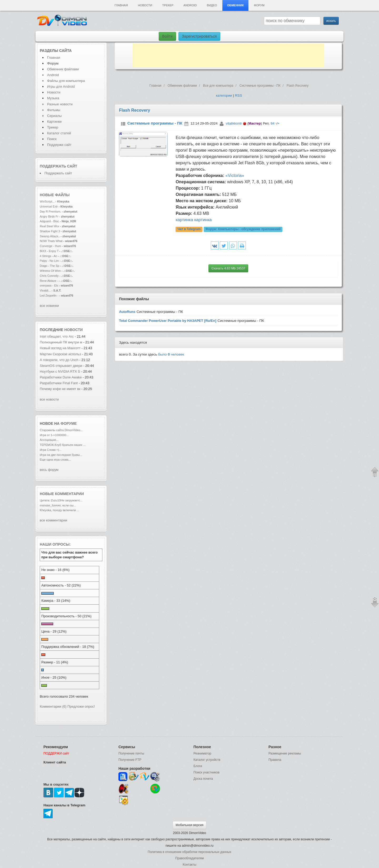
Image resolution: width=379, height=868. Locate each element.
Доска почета (203, 779)
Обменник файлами (63, 69)
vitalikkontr (234, 123)
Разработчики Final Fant (59, 383)
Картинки (54, 122)
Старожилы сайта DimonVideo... (61, 430)
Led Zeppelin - (49, 295)
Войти (167, 36)
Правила (275, 760)
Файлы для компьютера (66, 81)
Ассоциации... (49, 440)
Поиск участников (206, 772)
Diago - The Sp (49, 266)
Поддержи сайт (59, 145)
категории (224, 95)
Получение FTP (130, 760)
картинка (184, 220)
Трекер (168, 5)
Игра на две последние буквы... (61, 455)
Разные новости (60, 104)
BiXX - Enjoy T (49, 251)
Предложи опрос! (81, 706)
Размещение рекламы (285, 753)
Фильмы (54, 110)
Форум (259, 5)
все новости (49, 399)
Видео (212, 5)
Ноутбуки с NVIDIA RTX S (60, 371)
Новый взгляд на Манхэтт (60, 348)
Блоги (198, 766)
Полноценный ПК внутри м (61, 342)
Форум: (243, 229)
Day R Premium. (50, 211)
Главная (121, 5)
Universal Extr (49, 206)
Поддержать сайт (58, 166)
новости (73, 330)
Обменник (235, 5)
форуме (69, 423)
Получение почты (131, 753)
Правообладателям (189, 858)
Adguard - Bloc (49, 221)
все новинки (49, 306)
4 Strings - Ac (48, 256)
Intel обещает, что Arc (57, 336)
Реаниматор (202, 753)
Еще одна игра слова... (55, 460)
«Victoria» (235, 176)
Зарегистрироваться (199, 36)
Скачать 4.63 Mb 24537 (228, 268)
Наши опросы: (55, 544)
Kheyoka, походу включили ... (59, 510)
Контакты (189, 865)
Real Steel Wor (49, 226)
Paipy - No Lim (49, 261)
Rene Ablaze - (49, 281)
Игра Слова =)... (51, 450)
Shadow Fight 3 (50, 231)
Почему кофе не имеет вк (60, 389)
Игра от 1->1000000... (54, 435)
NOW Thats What (51, 241)
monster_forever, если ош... (58, 505)
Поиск (52, 139)
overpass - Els (49, 285)
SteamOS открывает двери (61, 366)
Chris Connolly (49, 276)
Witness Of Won (50, 271)
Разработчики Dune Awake (61, 377)
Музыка (53, 98)
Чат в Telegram (189, 229)
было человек (171, 354)
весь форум (49, 470)
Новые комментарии (62, 494)
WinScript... (47, 201)
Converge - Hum (50, 246)
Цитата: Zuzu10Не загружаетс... (61, 500)
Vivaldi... (45, 290)
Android (190, 5)
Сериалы (54, 116)
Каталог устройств (207, 760)
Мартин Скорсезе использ (60, 354)
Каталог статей (59, 133)
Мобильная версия (189, 825)
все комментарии (53, 520)
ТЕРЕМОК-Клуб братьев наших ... (63, 445)
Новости (145, 5)
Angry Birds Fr (49, 216)
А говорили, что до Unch (59, 360)
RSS (238, 95)
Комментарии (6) (53, 706)
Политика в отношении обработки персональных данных (189, 852)
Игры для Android (61, 87)
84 (272, 123)
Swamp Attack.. (50, 236)
